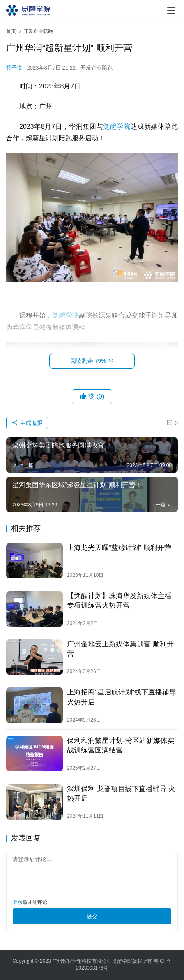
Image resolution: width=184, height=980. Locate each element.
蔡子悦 (14, 68)
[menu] (171, 10)
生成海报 (27, 423)
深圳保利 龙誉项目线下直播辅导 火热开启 (121, 794)
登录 (18, 902)
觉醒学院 (117, 127)
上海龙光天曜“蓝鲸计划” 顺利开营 (119, 548)
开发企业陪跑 (97, 68)
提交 (92, 916)
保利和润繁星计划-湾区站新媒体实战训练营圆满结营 (121, 745)
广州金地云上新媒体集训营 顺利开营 (120, 649)
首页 (11, 31)
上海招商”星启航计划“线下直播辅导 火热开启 (122, 697)
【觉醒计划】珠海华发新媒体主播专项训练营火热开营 (119, 601)
